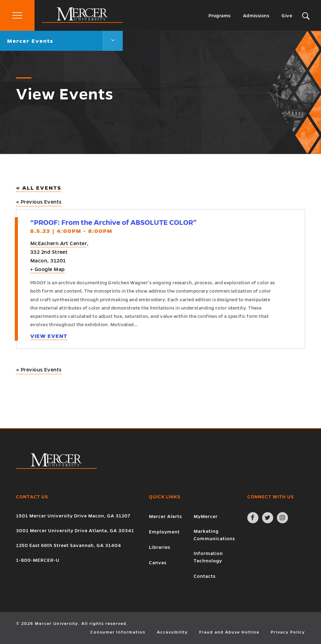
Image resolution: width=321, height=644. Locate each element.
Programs (220, 16)
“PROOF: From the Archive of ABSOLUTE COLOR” (113, 223)
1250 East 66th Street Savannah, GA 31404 (69, 545)
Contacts (205, 576)
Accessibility (172, 632)
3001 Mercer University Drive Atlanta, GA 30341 (75, 531)
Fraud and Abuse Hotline (229, 632)
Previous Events (39, 202)
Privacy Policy (288, 632)
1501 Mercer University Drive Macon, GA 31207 (73, 516)
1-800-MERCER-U (38, 560)
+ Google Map (47, 269)
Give (287, 16)
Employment (164, 532)
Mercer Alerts (165, 516)
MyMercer (206, 516)
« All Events (39, 188)
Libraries (160, 547)
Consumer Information (118, 632)
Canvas (158, 563)
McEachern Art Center (59, 244)
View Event (49, 336)
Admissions (256, 16)
